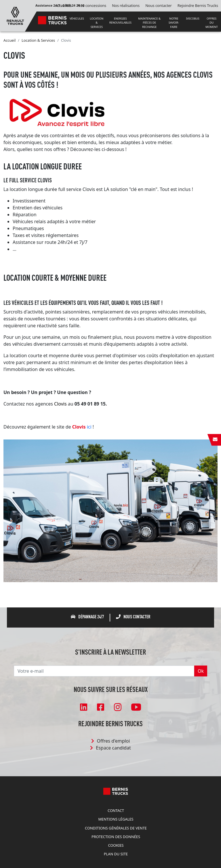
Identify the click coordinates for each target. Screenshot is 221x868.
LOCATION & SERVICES (97, 23)
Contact (116, 810)
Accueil (9, 40)
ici (90, 427)
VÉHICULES (77, 19)
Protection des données (116, 837)
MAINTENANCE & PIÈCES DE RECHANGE (149, 23)
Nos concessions (92, 5)
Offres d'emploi (111, 741)
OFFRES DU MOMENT (212, 23)
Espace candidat (110, 748)
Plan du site (116, 854)
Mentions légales (116, 819)
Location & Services (38, 40)
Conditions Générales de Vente (116, 828)
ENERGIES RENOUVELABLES (120, 21)
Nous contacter (159, 5)
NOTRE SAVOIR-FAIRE (174, 23)
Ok (201, 671)
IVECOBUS (193, 19)
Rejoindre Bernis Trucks (198, 5)
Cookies (116, 845)
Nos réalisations (126, 5)
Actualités (63, 5)
